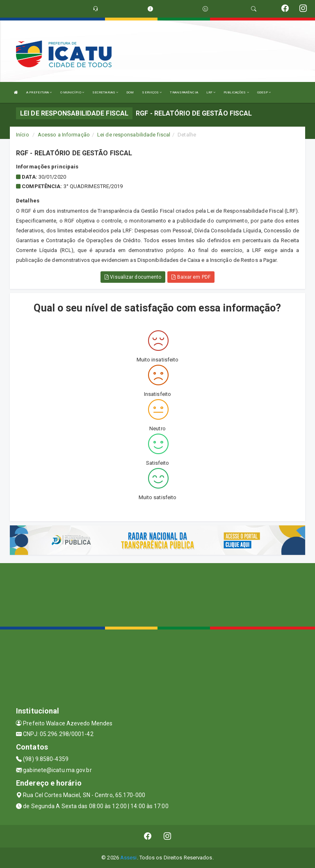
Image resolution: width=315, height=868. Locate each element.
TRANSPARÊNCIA (184, 92)
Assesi (129, 858)
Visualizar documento (133, 277)
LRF (211, 92)
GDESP (264, 92)
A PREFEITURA (39, 92)
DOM (130, 92)
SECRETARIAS (105, 92)
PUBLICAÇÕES (236, 92)
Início (23, 135)
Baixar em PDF (191, 277)
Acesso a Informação (64, 135)
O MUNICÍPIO (72, 92)
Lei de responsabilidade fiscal (134, 135)
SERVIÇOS (152, 92)
